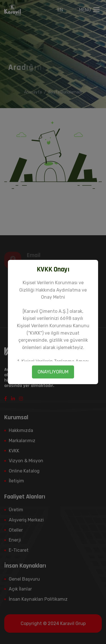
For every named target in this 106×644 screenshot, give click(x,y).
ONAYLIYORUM (53, 372)
